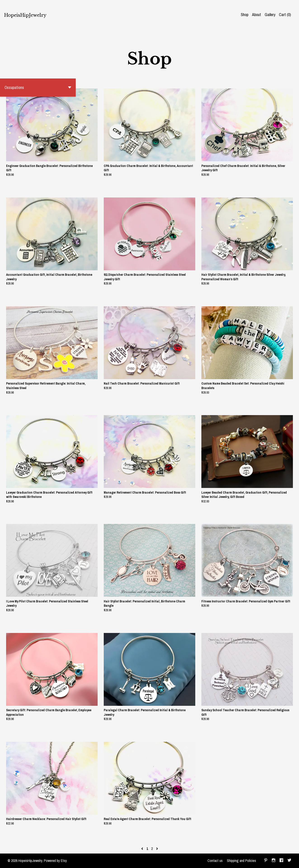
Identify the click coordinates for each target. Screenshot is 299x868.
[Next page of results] (157, 849)
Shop (245, 15)
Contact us (215, 861)
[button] (38, 88)
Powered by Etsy (55, 861)
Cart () (285, 15)
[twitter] (289, 861)
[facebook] (281, 861)
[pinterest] (266, 861)
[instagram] (274, 861)
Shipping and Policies (241, 861)
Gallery (270, 15)
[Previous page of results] (143, 849)
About (257, 15)
